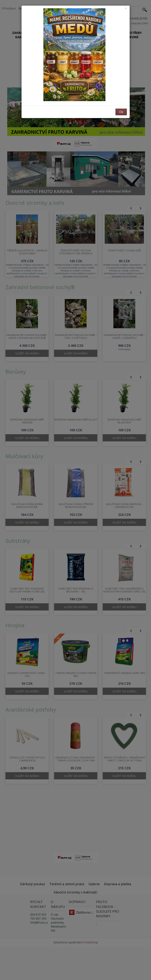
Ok (121, 112)
